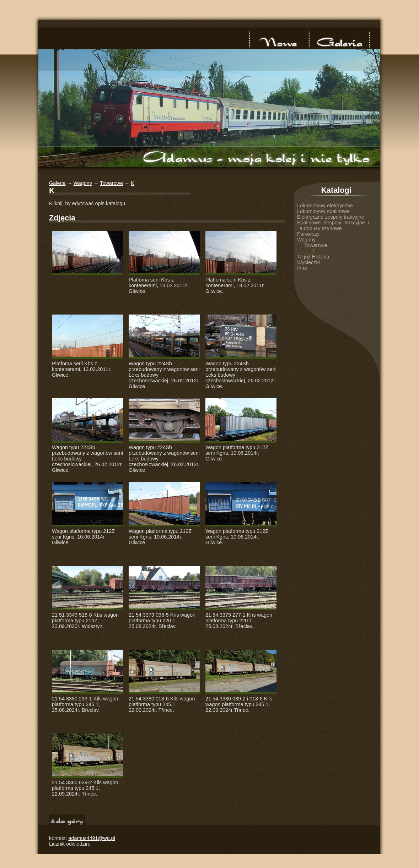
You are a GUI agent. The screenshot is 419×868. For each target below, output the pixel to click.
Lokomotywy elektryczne (325, 206)
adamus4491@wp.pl (92, 838)
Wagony (83, 183)
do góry (67, 820)
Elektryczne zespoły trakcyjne (331, 217)
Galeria (339, 39)
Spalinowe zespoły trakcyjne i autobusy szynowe (333, 225)
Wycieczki (308, 262)
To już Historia (313, 257)
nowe (279, 39)
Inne (302, 268)
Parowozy (308, 234)
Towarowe (111, 183)
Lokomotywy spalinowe (323, 211)
